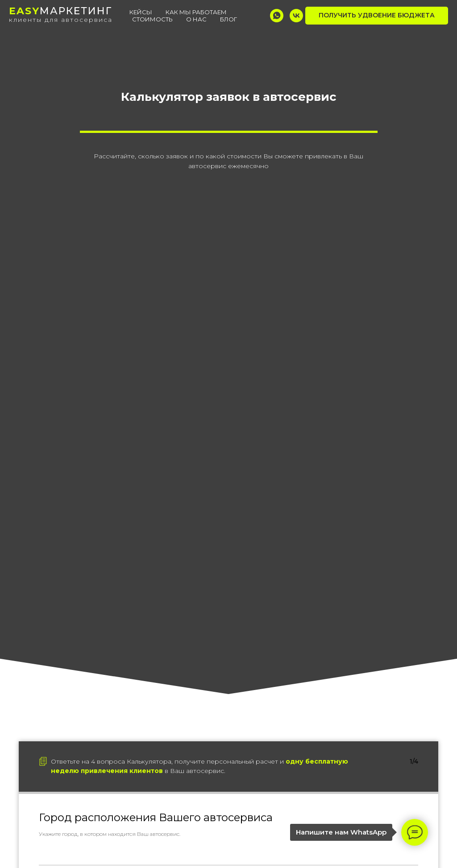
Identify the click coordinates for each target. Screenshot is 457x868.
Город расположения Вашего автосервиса (156, 817)
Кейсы (141, 12)
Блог (228, 19)
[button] (377, 16)
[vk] (296, 16)
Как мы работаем (196, 12)
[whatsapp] (277, 16)
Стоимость (152, 19)
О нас (196, 19)
